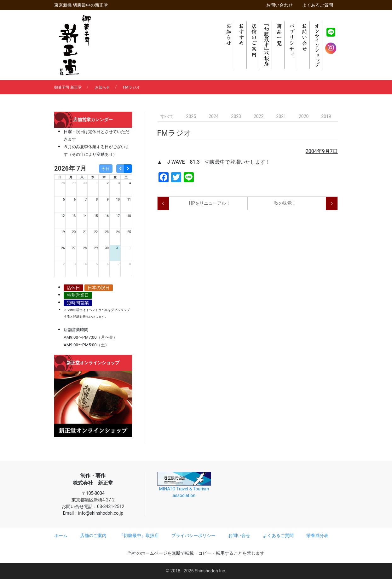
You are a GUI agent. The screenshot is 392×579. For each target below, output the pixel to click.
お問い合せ (239, 535)
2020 (304, 116)
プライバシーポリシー (193, 535)
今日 (106, 169)
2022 (259, 116)
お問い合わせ (280, 5)
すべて (167, 116)
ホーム (61, 535)
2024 (213, 116)
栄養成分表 (317, 535)
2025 (191, 116)
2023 (236, 116)
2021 (281, 116)
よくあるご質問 (318, 5)
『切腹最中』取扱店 (139, 535)
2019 (326, 116)
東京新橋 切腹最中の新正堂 (81, 5)
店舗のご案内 (93, 535)
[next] (128, 169)
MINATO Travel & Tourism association (184, 485)
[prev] (120, 169)
